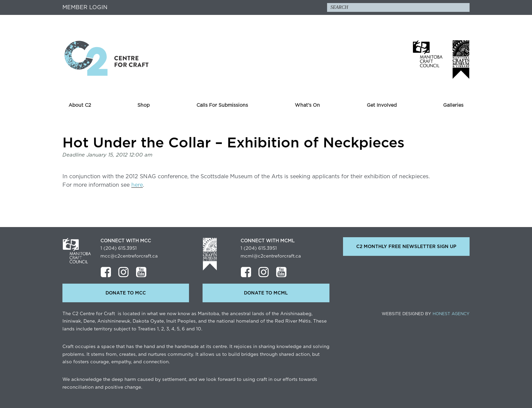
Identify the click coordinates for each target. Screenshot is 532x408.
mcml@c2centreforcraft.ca (271, 256)
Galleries (453, 105)
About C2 (80, 105)
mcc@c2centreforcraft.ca (129, 256)
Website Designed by (426, 314)
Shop (144, 105)
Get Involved (382, 105)
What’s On (307, 105)
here (137, 185)
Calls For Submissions (222, 105)
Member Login (85, 7)
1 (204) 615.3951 (119, 248)
